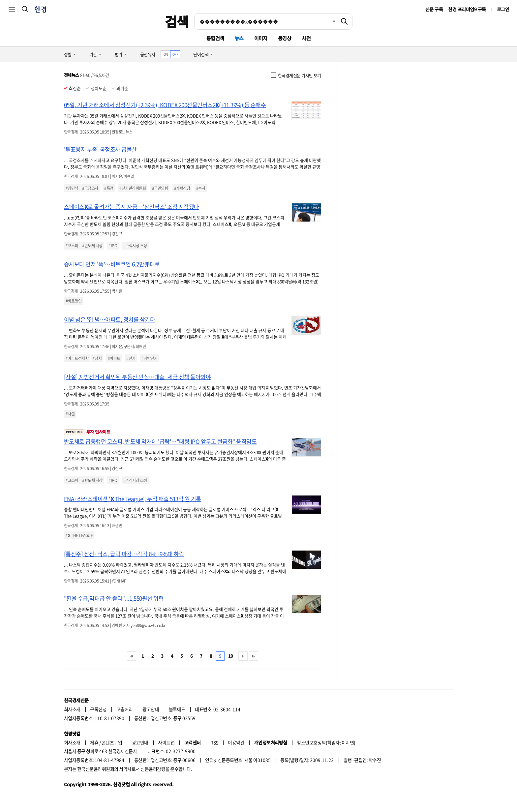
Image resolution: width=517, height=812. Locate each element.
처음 (132, 656)
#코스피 (72, 246)
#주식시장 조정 (135, 246)
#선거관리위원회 (133, 188)
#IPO (113, 246)
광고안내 (151, 709)
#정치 (97, 358)
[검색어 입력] (265, 21)
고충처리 (125, 709)
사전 (306, 38)
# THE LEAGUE (79, 535)
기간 (93, 54)
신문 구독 (434, 9)
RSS (214, 742)
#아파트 (114, 358)
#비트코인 (74, 301)
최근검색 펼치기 (329, 21)
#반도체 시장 (92, 246)
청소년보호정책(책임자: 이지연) (326, 742)
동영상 (285, 38)
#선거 (131, 358)
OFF (175, 54)
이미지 (261, 38)
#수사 (201, 188)
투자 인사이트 (87, 432)
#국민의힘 (160, 188)
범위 (119, 54)
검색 (177, 21)
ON (166, 54)
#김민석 (72, 188)
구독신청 (98, 709)
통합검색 (215, 38)
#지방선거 (149, 358)
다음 (243, 656)
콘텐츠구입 (112, 742)
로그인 (503, 9)
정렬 (68, 54)
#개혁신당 (182, 188)
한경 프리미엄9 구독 (467, 9)
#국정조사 (90, 188)
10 (231, 656)
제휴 (94, 742)
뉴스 (239, 38)
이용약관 (236, 742)
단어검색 (201, 54)
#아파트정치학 (77, 358)
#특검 (109, 188)
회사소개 (72, 709)
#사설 (70, 414)
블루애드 (177, 709)
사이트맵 (166, 742)
